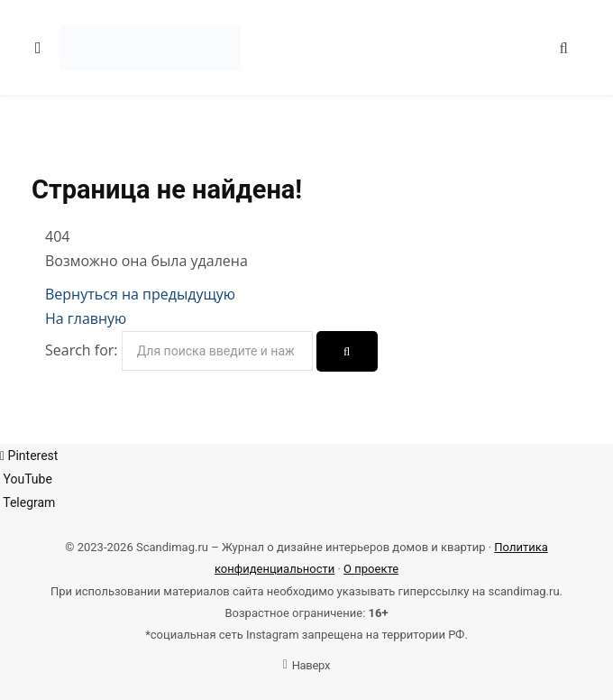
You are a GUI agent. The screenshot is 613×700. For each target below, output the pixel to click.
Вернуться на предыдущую (140, 294)
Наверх (306, 665)
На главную (86, 318)
